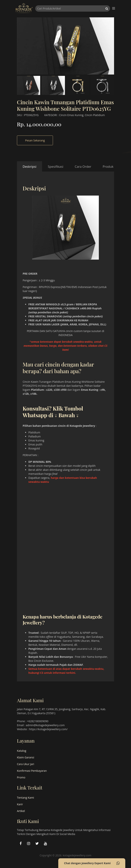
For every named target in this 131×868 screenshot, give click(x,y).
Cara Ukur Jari (26, 764)
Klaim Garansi (26, 757)
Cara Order (83, 166)
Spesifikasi (56, 166)
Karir (20, 804)
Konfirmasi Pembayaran (32, 771)
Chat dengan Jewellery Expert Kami (92, 863)
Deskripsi (30, 166)
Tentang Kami (26, 798)
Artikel (21, 811)
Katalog (22, 751)
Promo (21, 777)
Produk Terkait (114, 166)
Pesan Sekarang (35, 140)
